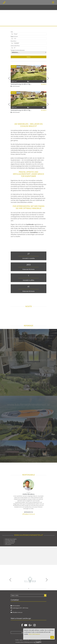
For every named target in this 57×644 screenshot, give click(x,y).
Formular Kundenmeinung (36, 640)
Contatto (17, 640)
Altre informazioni (34, 634)
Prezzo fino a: (13, 41)
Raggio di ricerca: (14, 36)
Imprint (21, 640)
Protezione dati (26, 640)
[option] (28, 13)
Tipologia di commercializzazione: (18, 50)
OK (52, 637)
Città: (12, 32)
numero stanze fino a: (15, 46)
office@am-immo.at (28, 514)
